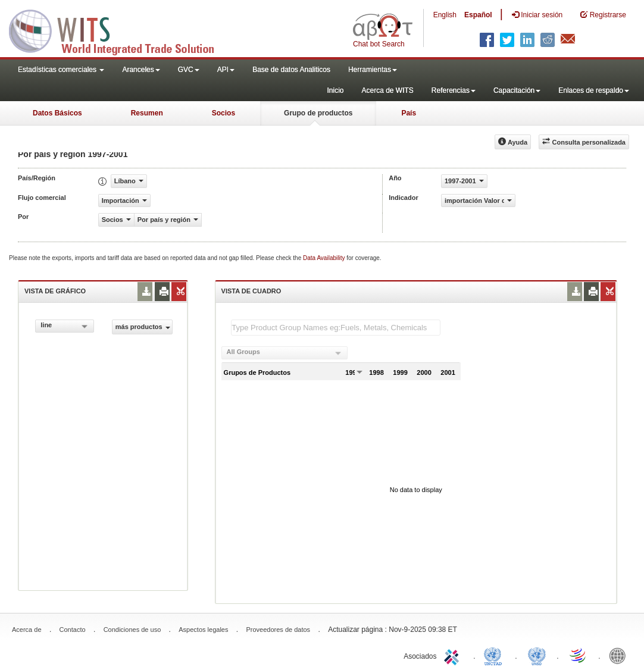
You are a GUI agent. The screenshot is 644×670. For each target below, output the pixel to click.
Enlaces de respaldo (594, 90)
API (226, 70)
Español (478, 15)
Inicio (335, 90)
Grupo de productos (318, 113)
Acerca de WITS (387, 90)
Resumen (147, 113)
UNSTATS (537, 655)
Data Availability (325, 258)
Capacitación (517, 90)
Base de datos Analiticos (291, 70)
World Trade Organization (579, 655)
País (409, 113)
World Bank (620, 655)
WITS (119, 30)
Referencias (454, 90)
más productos (143, 327)
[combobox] (65, 326)
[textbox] (336, 328)
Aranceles (141, 70)
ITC (454, 655)
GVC (189, 70)
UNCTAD (495, 655)
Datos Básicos (57, 113)
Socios (223, 113)
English (445, 15)
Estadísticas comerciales (61, 70)
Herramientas (373, 70)
